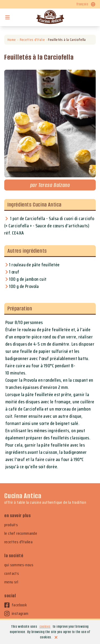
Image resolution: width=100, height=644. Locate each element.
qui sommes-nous (19, 565)
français (86, 4)
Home (12, 40)
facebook (15, 605)
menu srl (11, 582)
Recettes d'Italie (32, 40)
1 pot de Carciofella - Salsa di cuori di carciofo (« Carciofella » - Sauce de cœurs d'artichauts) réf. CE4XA (49, 226)
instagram (16, 614)
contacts (12, 573)
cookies (45, 627)
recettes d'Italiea (18, 542)
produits (11, 525)
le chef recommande (21, 533)
